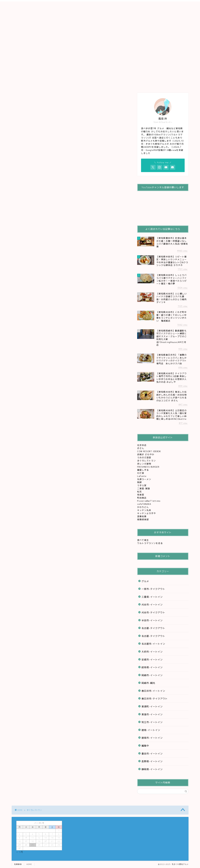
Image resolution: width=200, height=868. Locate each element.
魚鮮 (140, 482)
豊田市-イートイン (152, 754)
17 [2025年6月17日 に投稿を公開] (26, 841)
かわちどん (143, 507)
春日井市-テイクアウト (155, 699)
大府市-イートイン (152, 652)
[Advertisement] (100, 23)
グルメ (49, 50)
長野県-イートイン (152, 761)
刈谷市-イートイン (152, 605)
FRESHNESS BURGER (148, 467)
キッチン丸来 (145, 510)
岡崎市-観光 (148, 683)
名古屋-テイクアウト (153, 628)
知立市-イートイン (152, 722)
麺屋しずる (143, 470)
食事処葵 (142, 516)
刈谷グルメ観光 (75, 50)
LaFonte (142, 476)
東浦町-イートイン (152, 707)
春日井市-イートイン (153, 691)
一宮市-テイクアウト (153, 589)
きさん (141, 448)
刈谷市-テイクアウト (153, 613)
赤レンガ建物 (144, 464)
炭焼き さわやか (146, 454)
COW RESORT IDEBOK (149, 451)
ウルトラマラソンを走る (150, 543)
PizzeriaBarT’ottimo (149, 501)
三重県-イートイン (152, 597)
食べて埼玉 (143, 540)
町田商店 (142, 498)
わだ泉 (141, 473)
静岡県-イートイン (152, 769)
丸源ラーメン (145, 479)
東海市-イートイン (152, 714)
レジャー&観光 (125, 50)
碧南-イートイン (151, 730)
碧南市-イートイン (152, 738)
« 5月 (20, 852)
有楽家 (141, 495)
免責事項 (18, 864)
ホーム (24, 50)
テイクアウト (100, 50)
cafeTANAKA (145, 504)
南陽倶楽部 (143, 519)
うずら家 (142, 485)
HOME (29, 864)
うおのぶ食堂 (145, 457)
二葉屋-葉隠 (144, 488)
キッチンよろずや (147, 513)
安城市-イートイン (152, 660)
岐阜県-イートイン (152, 667)
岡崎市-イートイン (152, 675)
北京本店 (142, 445)
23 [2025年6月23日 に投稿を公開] (20, 845)
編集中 (145, 746)
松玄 (140, 492)
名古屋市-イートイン (153, 644)
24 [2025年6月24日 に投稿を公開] (26, 845)
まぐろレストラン (146, 461)
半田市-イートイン (152, 620)
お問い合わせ (150, 50)
